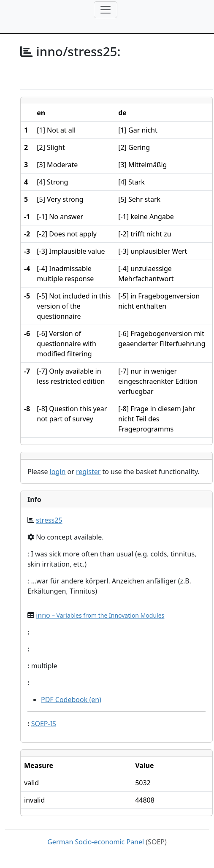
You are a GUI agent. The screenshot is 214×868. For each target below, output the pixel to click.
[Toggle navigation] (106, 10)
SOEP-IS (44, 724)
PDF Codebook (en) (71, 700)
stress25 (49, 520)
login (58, 472)
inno (100, 615)
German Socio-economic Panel (96, 842)
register (88, 472)
